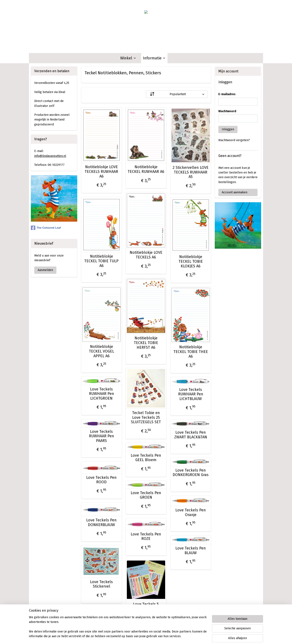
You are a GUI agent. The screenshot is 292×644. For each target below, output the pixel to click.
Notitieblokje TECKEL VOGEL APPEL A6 (101, 351)
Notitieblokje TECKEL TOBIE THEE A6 (190, 352)
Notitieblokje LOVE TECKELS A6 (146, 255)
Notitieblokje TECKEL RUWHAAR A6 (146, 169)
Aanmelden (45, 270)
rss (138, 636)
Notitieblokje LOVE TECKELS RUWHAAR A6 (101, 172)
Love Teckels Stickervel (101, 584)
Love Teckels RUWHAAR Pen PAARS (101, 436)
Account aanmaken (235, 192)
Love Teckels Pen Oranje (191, 513)
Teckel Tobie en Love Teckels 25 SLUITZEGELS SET (146, 417)
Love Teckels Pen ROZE (146, 537)
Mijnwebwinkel (188, 636)
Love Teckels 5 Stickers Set (146, 607)
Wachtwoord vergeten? (234, 140)
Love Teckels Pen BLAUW (191, 551)
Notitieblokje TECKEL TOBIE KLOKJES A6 (190, 261)
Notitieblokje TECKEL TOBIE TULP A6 (101, 261)
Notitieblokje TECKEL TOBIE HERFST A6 (146, 343)
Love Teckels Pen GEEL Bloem (146, 458)
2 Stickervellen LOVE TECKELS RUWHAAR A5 (191, 172)
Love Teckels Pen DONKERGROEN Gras (191, 473)
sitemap (130, 636)
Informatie (154, 58)
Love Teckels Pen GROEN (146, 495)
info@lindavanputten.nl (50, 156)
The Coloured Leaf (46, 228)
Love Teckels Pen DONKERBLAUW (101, 523)
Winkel (128, 58)
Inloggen (228, 129)
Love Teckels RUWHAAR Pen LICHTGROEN (101, 394)
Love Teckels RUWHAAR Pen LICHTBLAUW (190, 394)
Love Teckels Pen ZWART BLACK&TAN (190, 435)
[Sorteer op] (177, 94)
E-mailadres (227, 94)
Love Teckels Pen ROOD (101, 480)
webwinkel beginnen (153, 636)
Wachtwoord (227, 111)
